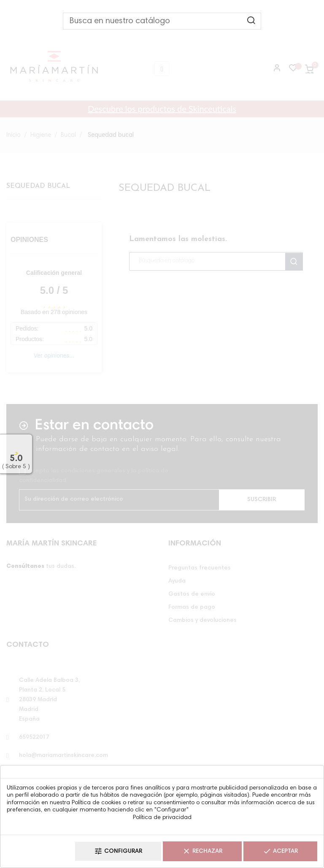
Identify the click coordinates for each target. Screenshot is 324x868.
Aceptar (280, 851)
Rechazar (202, 851)
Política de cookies (96, 803)
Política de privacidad (162, 818)
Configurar (118, 851)
